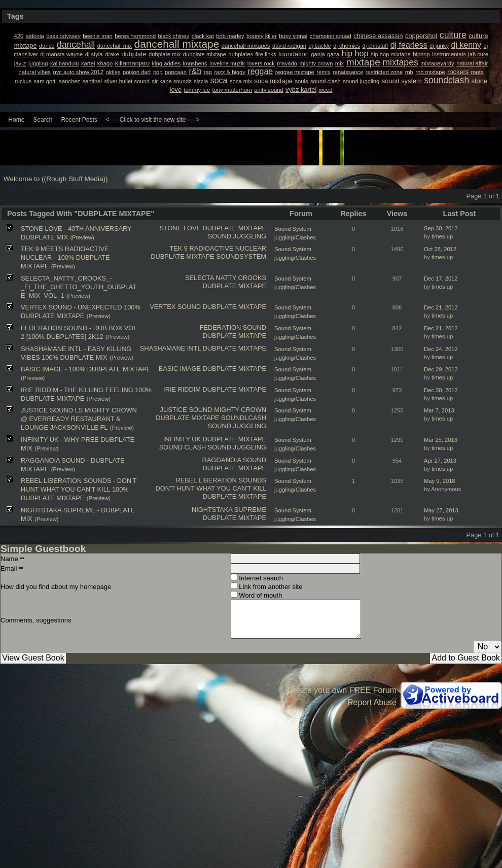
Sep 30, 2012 (441, 228)
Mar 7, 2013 (439, 410)
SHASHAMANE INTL (170, 348)
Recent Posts (79, 120)
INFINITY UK (182, 439)
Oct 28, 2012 (440, 249)
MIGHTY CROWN (240, 410)
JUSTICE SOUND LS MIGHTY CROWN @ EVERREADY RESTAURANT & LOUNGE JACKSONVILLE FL (79, 419)
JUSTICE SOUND (186, 410)
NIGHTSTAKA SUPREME (229, 510)
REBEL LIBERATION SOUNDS (221, 480)
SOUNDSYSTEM (241, 256)
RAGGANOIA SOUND (234, 460)
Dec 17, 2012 (441, 279)
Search (43, 120)
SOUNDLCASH (244, 418)
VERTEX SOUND (175, 307)
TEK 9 (178, 248)
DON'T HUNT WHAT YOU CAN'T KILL (211, 488)
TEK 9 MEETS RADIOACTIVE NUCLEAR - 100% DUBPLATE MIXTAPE (65, 257)
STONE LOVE (180, 228)
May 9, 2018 (440, 481)
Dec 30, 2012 (441, 390)
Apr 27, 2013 (440, 461)
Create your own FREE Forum (342, 690)
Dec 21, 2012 (441, 307)
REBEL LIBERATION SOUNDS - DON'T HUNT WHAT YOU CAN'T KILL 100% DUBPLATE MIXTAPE (79, 489)
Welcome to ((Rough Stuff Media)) (56, 179)
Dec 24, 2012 (441, 349)
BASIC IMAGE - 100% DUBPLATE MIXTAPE (86, 369)
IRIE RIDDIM (182, 389)
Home (16, 120)
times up (442, 236)
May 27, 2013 (441, 510)
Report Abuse (372, 702)
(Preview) (82, 237)
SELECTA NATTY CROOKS (226, 278)
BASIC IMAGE (180, 369)
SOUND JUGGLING (237, 236)
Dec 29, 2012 (441, 369)
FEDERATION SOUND (233, 327)
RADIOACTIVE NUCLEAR (228, 248)
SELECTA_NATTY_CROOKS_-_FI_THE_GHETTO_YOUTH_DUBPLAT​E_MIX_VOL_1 (79, 287)
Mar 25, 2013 (441, 440)
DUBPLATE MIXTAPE (235, 228)
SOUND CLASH (183, 447)
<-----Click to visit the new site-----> (153, 120)
